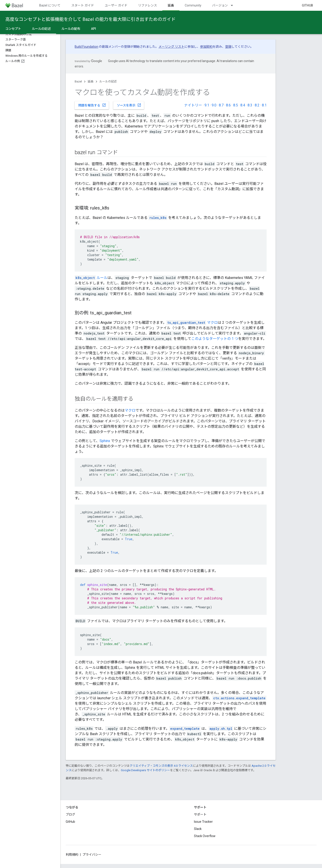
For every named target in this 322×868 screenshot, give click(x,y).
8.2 (257, 105)
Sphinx (105, 441)
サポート (200, 814)
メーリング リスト (171, 47)
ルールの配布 (71, 29)
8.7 (221, 105)
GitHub (307, 5)
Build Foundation (86, 47)
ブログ (70, 814)
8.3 (250, 105)
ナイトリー (193, 105)
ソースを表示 (129, 105)
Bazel (78, 81)
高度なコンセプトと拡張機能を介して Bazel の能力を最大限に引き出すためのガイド (90, 19)
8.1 (264, 105)
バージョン (220, 5)
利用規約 (72, 855)
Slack (198, 829)
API (94, 29)
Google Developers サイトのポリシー (145, 770)
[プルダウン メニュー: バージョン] (234, 5)
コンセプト (13, 29)
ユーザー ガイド (116, 5)
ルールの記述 (108, 81)
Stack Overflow (205, 836)
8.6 (228, 105)
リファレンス (148, 5)
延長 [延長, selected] (171, 5)
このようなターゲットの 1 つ (215, 339)
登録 (228, 47)
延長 (91, 81)
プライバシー (92, 855)
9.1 (207, 105)
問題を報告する (92, 105)
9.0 (214, 105)
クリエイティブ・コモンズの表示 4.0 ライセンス (161, 766)
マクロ (192, 323)
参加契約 (206, 47)
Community (193, 5)
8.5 (236, 105)
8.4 (243, 105)
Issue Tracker (203, 822)
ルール (91, 278)
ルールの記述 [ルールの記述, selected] (41, 29)
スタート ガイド (83, 5)
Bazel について (50, 5)
